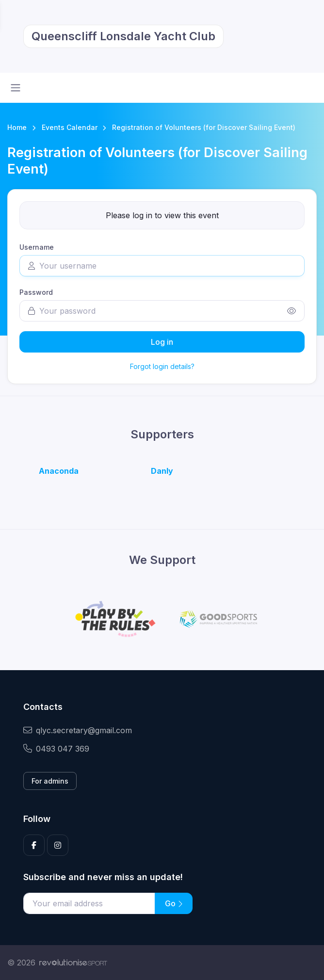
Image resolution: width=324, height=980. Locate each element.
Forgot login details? (162, 366)
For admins (50, 781)
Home (17, 127)
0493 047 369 (56, 749)
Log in (162, 342)
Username (37, 247)
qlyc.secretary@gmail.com (78, 730)
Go (174, 903)
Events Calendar (70, 127)
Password (36, 292)
